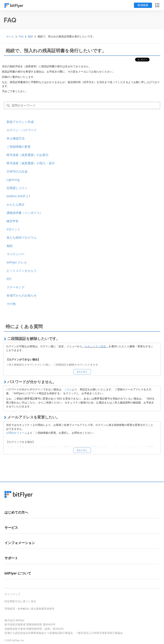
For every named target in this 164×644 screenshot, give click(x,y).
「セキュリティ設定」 (95, 346)
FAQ (21, 36)
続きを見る (82, 372)
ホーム (10, 36)
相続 (30, 36)
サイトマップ (12, 594)
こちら (68, 389)
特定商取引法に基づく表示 (20, 601)
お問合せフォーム (17, 433)
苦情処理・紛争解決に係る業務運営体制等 (29, 609)
